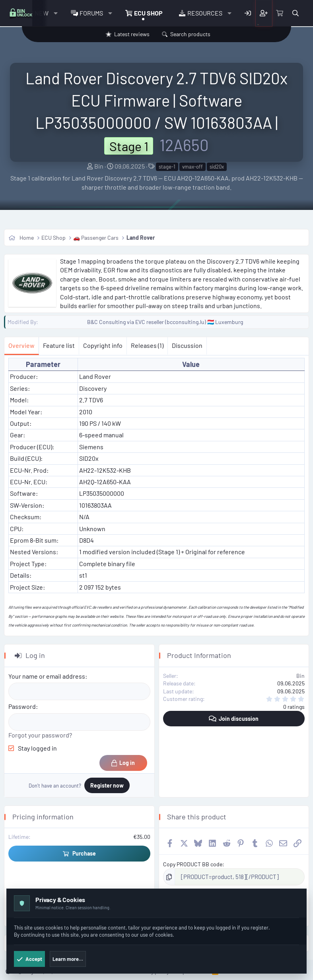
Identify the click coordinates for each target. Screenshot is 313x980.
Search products (190, 34)
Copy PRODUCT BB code (193, 864)
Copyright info (103, 345)
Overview (21, 345)
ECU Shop (148, 13)
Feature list (59, 345)
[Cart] (280, 13)
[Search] (296, 13)
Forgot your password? (40, 735)
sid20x (217, 167)
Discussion (187, 345)
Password (22, 706)
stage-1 (167, 167)
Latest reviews (132, 34)
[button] (55, 13)
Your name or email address (47, 676)
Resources (205, 13)
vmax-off (192, 167)
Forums (91, 13)
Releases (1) (147, 345)
